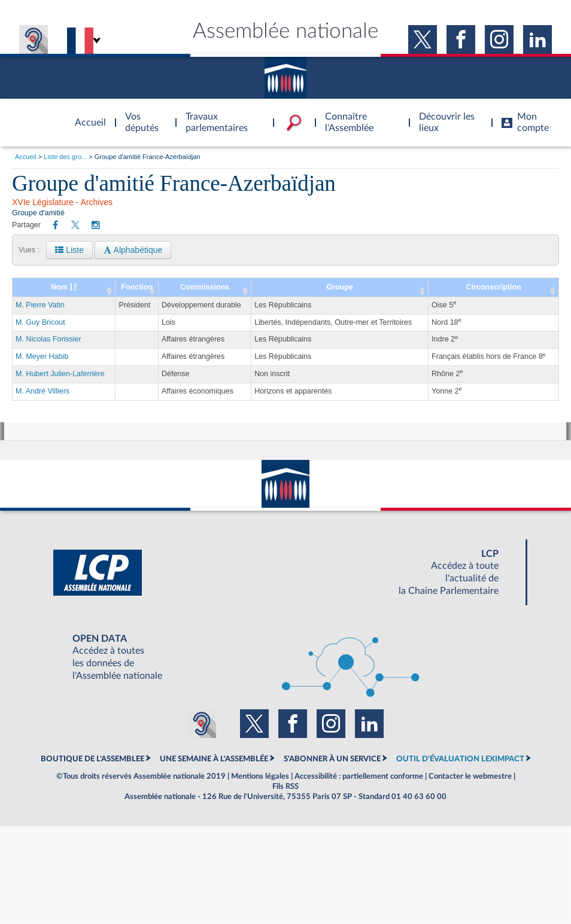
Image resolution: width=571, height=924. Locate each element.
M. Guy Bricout (40, 322)
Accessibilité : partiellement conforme (359, 776)
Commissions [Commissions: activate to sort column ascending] (205, 287)
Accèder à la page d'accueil (86, 115)
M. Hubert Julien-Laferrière (60, 374)
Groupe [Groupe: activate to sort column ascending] (339, 287)
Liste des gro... (65, 157)
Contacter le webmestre (470, 776)
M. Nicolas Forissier (48, 339)
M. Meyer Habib (42, 356)
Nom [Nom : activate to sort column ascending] (64, 287)
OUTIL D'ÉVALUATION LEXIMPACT (460, 759)
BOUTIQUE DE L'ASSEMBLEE (92, 759)
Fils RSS (285, 786)
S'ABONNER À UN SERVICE (332, 759)
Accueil (25, 157)
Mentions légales (260, 776)
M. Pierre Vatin (40, 305)
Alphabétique (133, 250)
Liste (69, 250)
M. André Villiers (42, 391)
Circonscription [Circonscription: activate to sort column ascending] (493, 287)
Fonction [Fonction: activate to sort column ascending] (137, 287)
